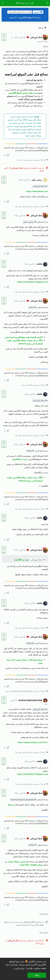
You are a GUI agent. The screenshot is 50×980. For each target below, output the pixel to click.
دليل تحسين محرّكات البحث (19, 862)
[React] (9, 156)
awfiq (31, 307)
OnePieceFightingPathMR (22, 800)
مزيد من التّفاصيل (20, 459)
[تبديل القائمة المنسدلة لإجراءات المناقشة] (3, 3)
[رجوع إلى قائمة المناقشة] (47, 3)
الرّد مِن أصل (25, 3)
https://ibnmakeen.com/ (37, 191)
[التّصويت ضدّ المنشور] (4, 39)
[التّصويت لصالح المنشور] (4, 35)
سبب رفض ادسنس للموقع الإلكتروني (23, 93)
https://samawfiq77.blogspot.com (33, 282)
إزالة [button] (37, 975)
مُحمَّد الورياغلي (39, 186)
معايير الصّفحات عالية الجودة (31, 865)
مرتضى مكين (28, 222)
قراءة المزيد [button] (19, 968)
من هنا (11, 805)
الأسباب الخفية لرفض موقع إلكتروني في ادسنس (24, 337)
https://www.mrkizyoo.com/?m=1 (33, 742)
